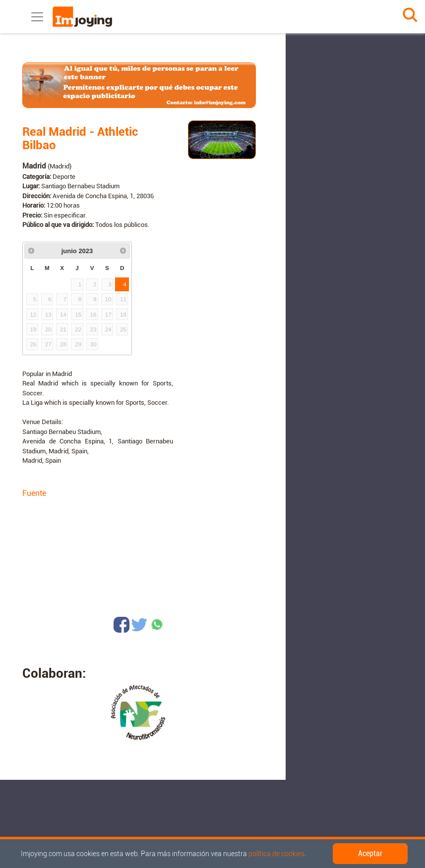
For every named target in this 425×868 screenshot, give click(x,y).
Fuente (34, 493)
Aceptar (370, 853)
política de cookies (276, 854)
